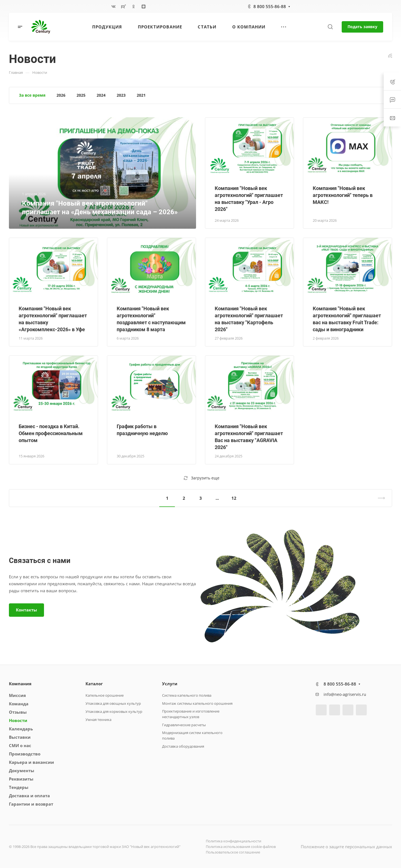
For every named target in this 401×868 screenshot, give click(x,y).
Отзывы (18, 712)
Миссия (17, 695)
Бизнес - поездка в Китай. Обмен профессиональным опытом (51, 433)
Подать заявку (362, 27)
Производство (25, 754)
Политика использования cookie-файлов (241, 847)
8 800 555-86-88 (270, 6)
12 (234, 498)
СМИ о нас (20, 745)
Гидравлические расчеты (184, 725)
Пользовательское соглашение (233, 852)
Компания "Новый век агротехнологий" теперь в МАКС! (343, 195)
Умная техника (98, 720)
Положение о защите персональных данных (346, 847)
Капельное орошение (105, 695)
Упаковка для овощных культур (113, 703)
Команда (19, 704)
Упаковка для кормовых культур (114, 711)
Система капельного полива (187, 695)
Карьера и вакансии (31, 762)
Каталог (94, 684)
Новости (18, 720)
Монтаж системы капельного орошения (197, 703)
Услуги (170, 684)
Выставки (20, 737)
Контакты (26, 610)
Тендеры (19, 787)
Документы (22, 771)
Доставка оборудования (183, 746)
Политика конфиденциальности (233, 841)
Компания (20, 684)
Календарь (21, 729)
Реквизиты (21, 779)
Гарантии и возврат (31, 804)
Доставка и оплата (29, 796)
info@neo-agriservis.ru (345, 694)
